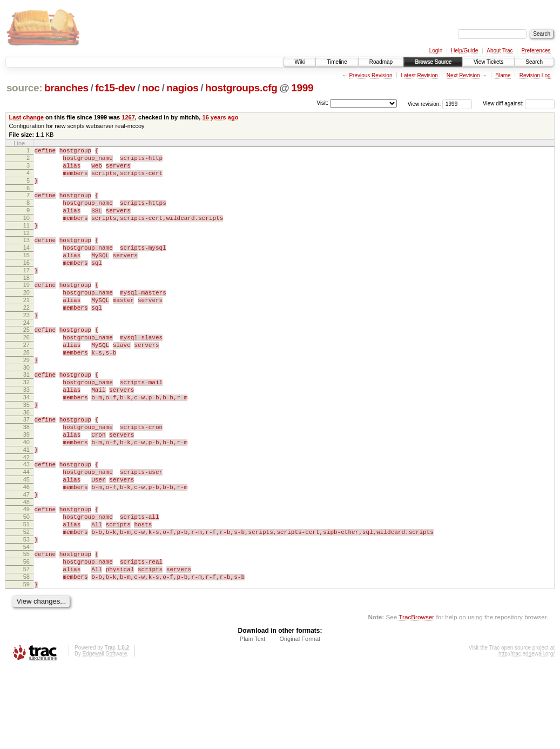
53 (26, 611)
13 (26, 256)
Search (534, 62)
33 (26, 433)
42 (26, 514)
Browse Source (433, 62)
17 (26, 293)
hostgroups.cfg (241, 88)
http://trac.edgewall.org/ (527, 735)
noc (151, 88)
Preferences (536, 51)
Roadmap (381, 62)
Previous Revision (370, 75)
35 (26, 452)
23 (26, 346)
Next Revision (463, 75)
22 (26, 337)
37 (26, 468)
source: (24, 88)
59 (26, 664)
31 (26, 415)
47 (26, 558)
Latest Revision (419, 75)
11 (26, 240)
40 (26, 496)
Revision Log (535, 75)
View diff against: (519, 103)
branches (66, 88)
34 (26, 443)
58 (26, 654)
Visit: (322, 103)
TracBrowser (416, 698)
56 (26, 636)
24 (26, 355)
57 (26, 645)
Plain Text (253, 720)
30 (26, 408)
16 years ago (220, 117)
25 (26, 362)
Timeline (337, 62)
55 (26, 627)
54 (26, 620)
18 (26, 302)
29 (26, 399)
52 (26, 601)
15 (26, 275)
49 (26, 574)
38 (26, 477)
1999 (302, 88)
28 (26, 390)
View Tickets (488, 62)
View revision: (424, 103)
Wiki (299, 62)
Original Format (300, 720)
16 (26, 284)
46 (26, 549)
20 (26, 318)
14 (26, 265)
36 (26, 461)
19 (26, 309)
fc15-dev (115, 88)
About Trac (500, 51)
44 (26, 530)
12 (26, 249)
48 (26, 567)
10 (26, 231)
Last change (26, 117)
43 (26, 521)
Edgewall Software (104, 735)
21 (26, 327)
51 (26, 592)
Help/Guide (464, 51)
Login (436, 51)
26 (26, 371)
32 (26, 424)
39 (26, 486)
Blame (503, 75)
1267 (128, 117)
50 (26, 583)
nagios (182, 88)
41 (26, 505)
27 (26, 380)
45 (26, 539)
